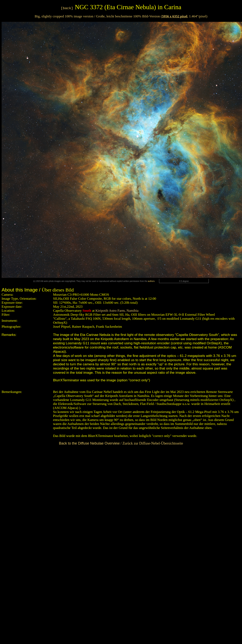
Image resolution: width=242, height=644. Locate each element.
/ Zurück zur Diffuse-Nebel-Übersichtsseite (121, 443)
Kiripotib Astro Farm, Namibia (116, 311)
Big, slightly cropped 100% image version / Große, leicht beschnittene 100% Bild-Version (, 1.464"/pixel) (121, 16)
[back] (67, 8)
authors (151, 281)
